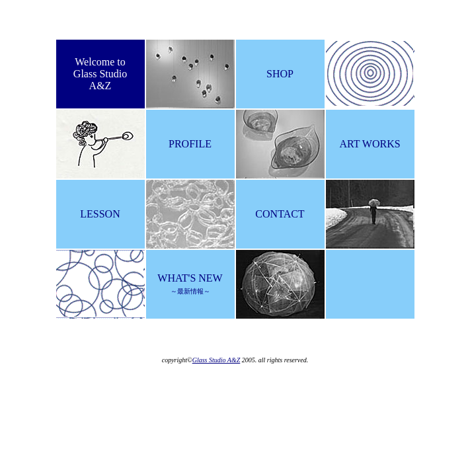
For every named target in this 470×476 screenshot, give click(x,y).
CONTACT (280, 214)
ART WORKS (370, 144)
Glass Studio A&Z (216, 360)
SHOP (280, 74)
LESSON (100, 214)
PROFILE (190, 144)
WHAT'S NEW (190, 284)
